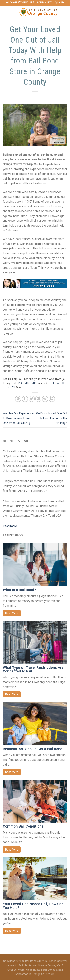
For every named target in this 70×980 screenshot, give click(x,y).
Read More (12, 613)
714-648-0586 (27, 383)
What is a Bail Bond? (19, 590)
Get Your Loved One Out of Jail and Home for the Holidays (51, 418)
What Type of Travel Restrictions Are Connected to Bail (33, 669)
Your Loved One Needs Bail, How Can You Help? (33, 906)
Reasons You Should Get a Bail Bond (33, 749)
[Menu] (7, 12)
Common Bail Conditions (23, 826)
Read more (10, 526)
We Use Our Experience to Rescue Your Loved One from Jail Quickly (18, 418)
